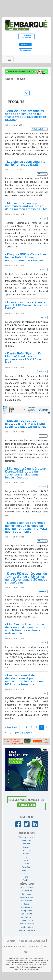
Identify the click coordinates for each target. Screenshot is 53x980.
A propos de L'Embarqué (32, 941)
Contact (11, 941)
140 (17, 733)
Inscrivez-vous (27, 805)
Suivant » (27, 733)
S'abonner (25, 44)
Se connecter (26, 50)
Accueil (9, 79)
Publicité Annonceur (15, 946)
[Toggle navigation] (10, 59)
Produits (20, 79)
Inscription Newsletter (26, 36)
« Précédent (11, 727)
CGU (26, 952)
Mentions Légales (38, 946)
